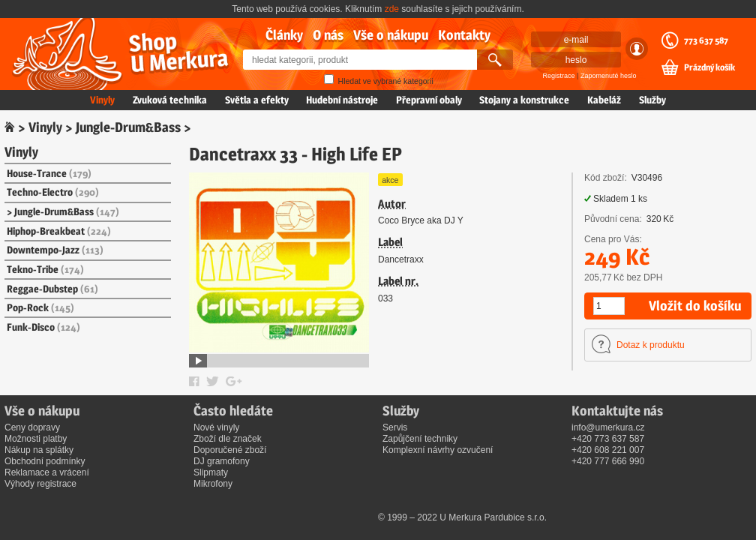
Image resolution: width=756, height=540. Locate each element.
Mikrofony (213, 484)
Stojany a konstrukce (524, 100)
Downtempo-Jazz (55, 250)
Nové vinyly (216, 427)
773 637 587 (706, 40)
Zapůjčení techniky (420, 439)
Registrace (559, 76)
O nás (328, 35)
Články (284, 35)
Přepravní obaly (429, 100)
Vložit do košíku (695, 306)
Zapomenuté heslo (609, 76)
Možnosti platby (36, 439)
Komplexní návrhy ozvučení (438, 450)
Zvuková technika (170, 100)
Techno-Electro (53, 192)
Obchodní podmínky (45, 461)
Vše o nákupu (391, 35)
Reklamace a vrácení (47, 472)
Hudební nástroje (342, 100)
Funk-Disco (43, 327)
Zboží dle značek (228, 439)
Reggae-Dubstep (52, 289)
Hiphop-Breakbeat (59, 231)
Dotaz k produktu (651, 345)
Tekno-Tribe (45, 269)
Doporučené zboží (230, 450)
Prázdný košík (709, 67)
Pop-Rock (40, 307)
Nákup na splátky (39, 450)
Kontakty (464, 35)
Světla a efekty (257, 100)
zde (392, 9)
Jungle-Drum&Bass (128, 127)
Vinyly (102, 100)
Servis (395, 427)
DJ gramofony (222, 461)
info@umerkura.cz (608, 427)
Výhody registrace (40, 484)
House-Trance (49, 173)
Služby (652, 100)
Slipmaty (211, 472)
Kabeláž (604, 100)
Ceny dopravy (32, 427)
